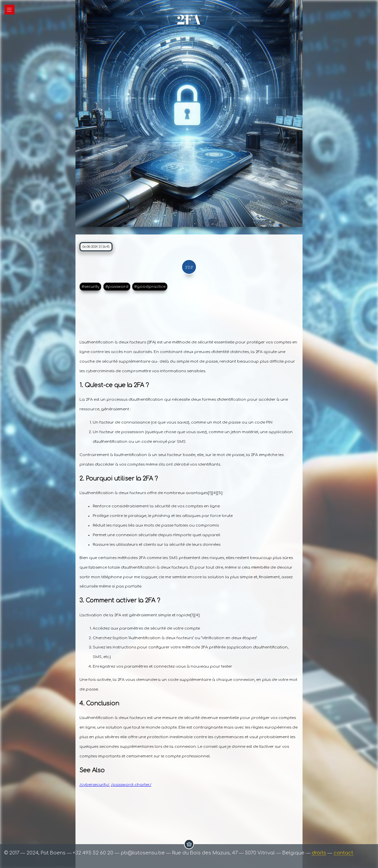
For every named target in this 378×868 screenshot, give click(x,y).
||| (10, 10)
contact (343, 853)
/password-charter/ (131, 785)
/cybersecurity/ (94, 785)
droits (319, 853)
